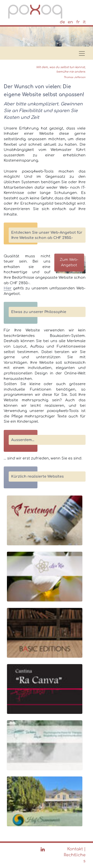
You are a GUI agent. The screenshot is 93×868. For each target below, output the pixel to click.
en (70, 22)
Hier (8, 288)
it (84, 22)
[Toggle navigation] (80, 52)
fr (78, 22)
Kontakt (75, 849)
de (62, 22)
